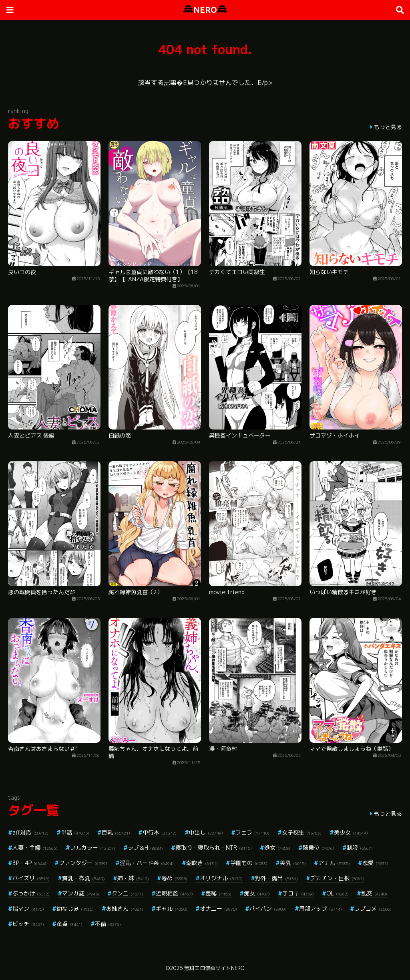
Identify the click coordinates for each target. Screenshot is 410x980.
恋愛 (375, 863)
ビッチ (28, 924)
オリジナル (221, 878)
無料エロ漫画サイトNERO (214, 968)
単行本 (160, 832)
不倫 (108, 924)
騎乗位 (319, 848)
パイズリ (31, 878)
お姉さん (125, 908)
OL (338, 893)
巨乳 (116, 832)
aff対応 (30, 832)
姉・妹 (133, 878)
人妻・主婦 (35, 848)
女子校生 (302, 832)
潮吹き (202, 863)
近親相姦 (174, 893)
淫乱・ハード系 (147, 863)
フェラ (252, 832)
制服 (360, 848)
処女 (277, 848)
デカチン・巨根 (337, 878)
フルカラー (93, 848)
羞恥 (218, 893)
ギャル (172, 908)
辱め (174, 878)
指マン (28, 908)
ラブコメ (373, 908)
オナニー (218, 908)
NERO (205, 10)
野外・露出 (276, 878)
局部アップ (321, 908)
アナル (334, 863)
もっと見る (388, 127)
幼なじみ (75, 908)
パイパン (268, 908)
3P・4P (29, 863)
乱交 (374, 893)
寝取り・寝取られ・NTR (214, 848)
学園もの (249, 863)
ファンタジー (83, 863)
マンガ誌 (81, 893)
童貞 (69, 924)
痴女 (257, 893)
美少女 (351, 832)
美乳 (293, 863)
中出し (206, 832)
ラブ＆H (145, 848)
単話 (75, 832)
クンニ (128, 893)
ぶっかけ (31, 893)
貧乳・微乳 (83, 878)
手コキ (298, 893)
